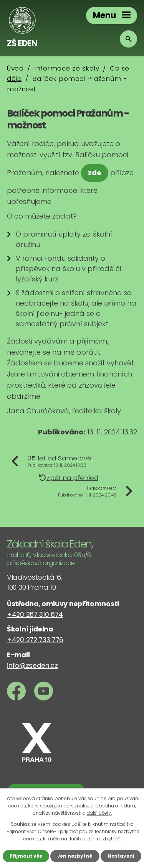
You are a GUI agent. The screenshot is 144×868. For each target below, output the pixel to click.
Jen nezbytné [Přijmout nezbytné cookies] (75, 856)
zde (95, 173)
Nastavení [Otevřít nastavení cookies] (121, 856)
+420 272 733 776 (35, 640)
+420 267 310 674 (35, 615)
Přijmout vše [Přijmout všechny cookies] (26, 856)
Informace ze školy (67, 68)
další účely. (99, 813)
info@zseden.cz (32, 666)
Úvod (15, 68)
